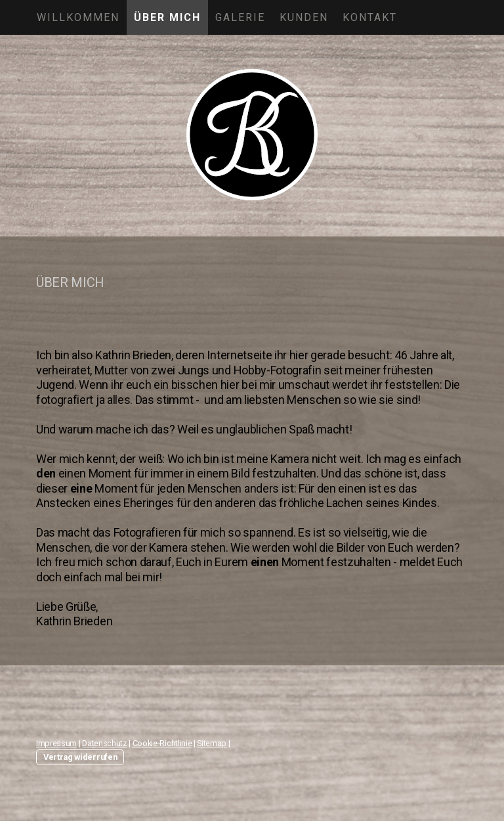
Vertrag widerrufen (80, 757)
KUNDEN (304, 17)
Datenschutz (104, 743)
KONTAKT (370, 17)
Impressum (56, 743)
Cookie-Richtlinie (162, 743)
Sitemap (212, 743)
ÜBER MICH (167, 17)
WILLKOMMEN (78, 17)
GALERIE (240, 17)
